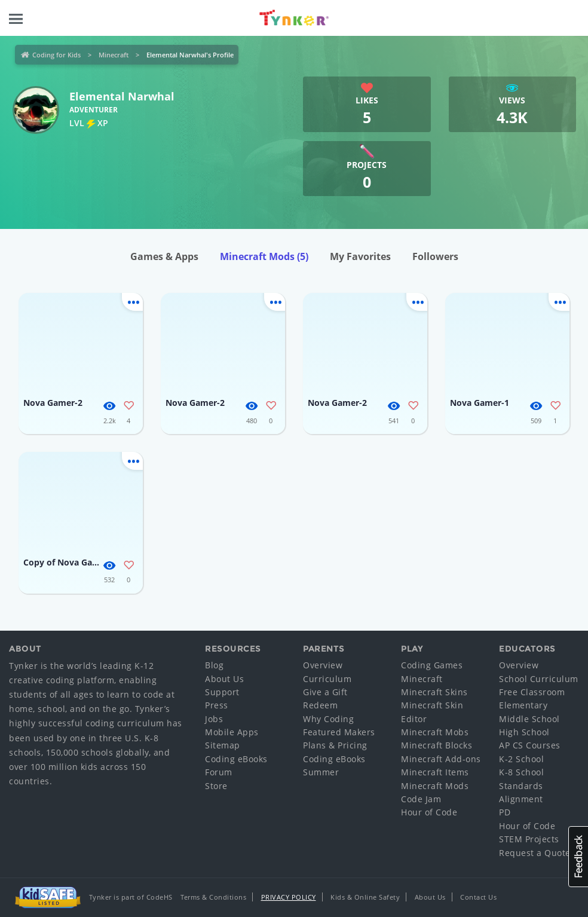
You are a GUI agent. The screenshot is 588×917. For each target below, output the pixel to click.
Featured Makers (339, 732)
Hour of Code (429, 812)
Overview (323, 665)
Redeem (320, 705)
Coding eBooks (236, 759)
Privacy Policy (289, 897)
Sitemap (223, 745)
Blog (214, 665)
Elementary (523, 705)
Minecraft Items (435, 772)
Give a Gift (325, 692)
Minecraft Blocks (437, 745)
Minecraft (114, 55)
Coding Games (432, 665)
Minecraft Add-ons (441, 759)
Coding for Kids (56, 55)
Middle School (529, 719)
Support (222, 692)
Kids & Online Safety (365, 897)
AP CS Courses (530, 745)
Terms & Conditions (213, 897)
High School (524, 732)
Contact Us (478, 897)
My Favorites (360, 256)
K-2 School (521, 759)
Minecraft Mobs (435, 732)
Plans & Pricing (335, 745)
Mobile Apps (232, 732)
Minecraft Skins (434, 692)
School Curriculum (539, 679)
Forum (219, 772)
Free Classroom (532, 692)
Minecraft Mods (264, 256)
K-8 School (521, 772)
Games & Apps (164, 256)
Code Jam (421, 799)
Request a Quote (535, 853)
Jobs (214, 719)
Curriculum (327, 679)
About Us (224, 679)
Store (216, 786)
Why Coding (328, 719)
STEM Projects (529, 839)
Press (217, 705)
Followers (435, 256)
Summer (321, 772)
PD (505, 812)
